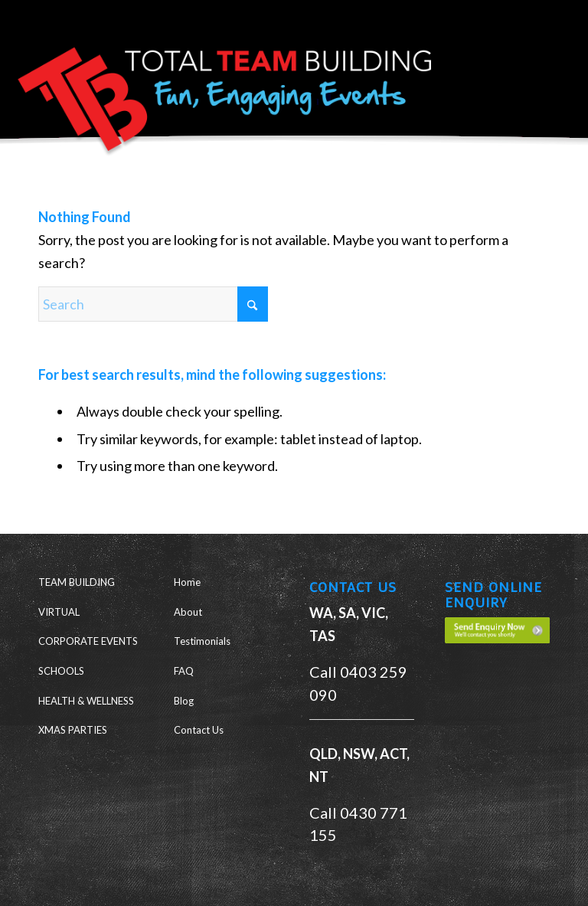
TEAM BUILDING (77, 582)
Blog (184, 701)
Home (187, 582)
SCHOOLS (61, 671)
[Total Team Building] (218, 87)
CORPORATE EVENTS (88, 641)
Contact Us (199, 730)
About (188, 612)
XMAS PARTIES (73, 730)
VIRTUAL (59, 612)
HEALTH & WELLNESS (86, 701)
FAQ (184, 671)
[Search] (153, 304)
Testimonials (202, 641)
